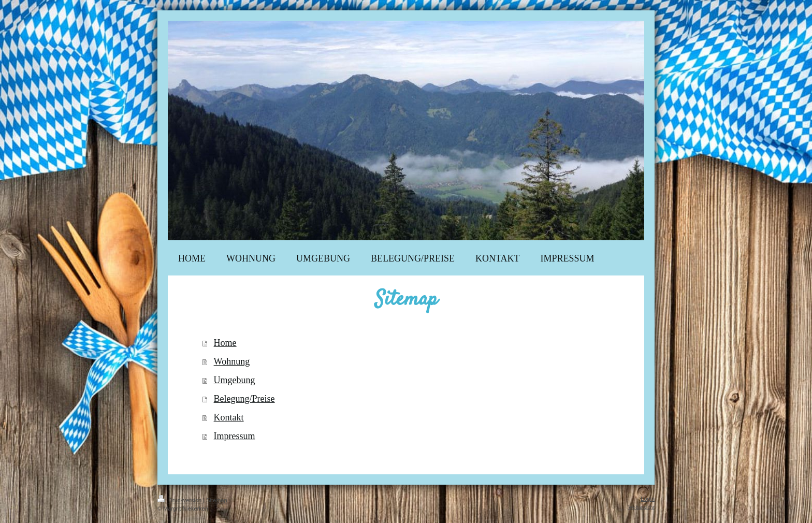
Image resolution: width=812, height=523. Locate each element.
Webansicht (641, 507)
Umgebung (235, 380)
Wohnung (232, 361)
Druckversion (180, 500)
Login (648, 499)
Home (225, 343)
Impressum (235, 436)
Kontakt (229, 417)
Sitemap (216, 500)
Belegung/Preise (244, 399)
